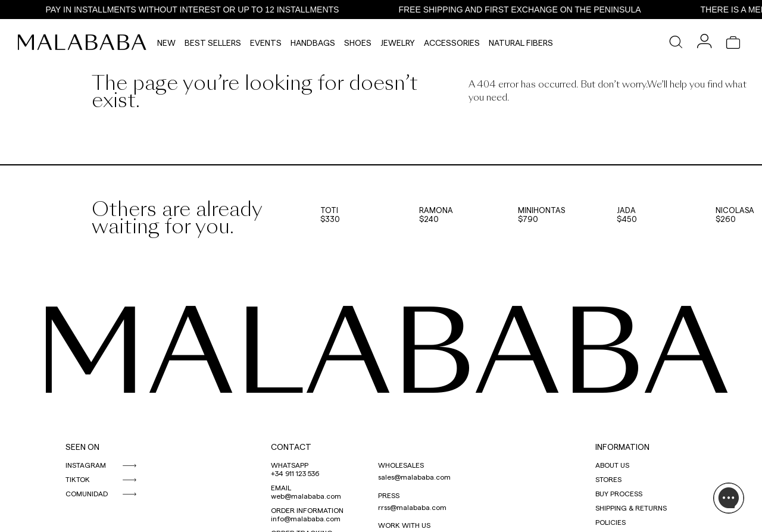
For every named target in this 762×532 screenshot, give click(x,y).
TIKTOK (78, 479)
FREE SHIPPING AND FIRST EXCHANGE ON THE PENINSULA (528, 10)
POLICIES (610, 522)
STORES (608, 479)
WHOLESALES (401, 465)
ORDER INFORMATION (307, 510)
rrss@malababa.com (412, 507)
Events (266, 43)
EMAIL (281, 487)
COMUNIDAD (87, 493)
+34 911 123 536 (295, 473)
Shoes (358, 43)
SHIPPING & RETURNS (631, 508)
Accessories (452, 43)
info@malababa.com (306, 518)
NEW (166, 43)
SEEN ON (82, 447)
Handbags (313, 43)
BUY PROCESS (619, 493)
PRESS (389, 495)
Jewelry (398, 43)
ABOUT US (612, 465)
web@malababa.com (306, 496)
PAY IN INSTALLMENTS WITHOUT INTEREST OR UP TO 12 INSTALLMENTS (200, 10)
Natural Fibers (521, 43)
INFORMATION (622, 447)
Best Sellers (213, 43)
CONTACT (291, 447)
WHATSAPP (290, 465)
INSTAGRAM (86, 465)
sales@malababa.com (414, 477)
